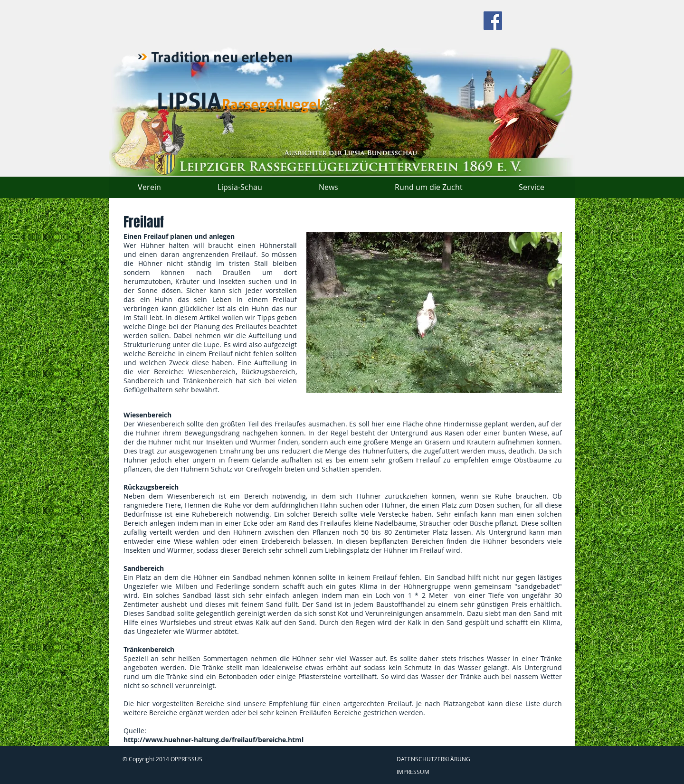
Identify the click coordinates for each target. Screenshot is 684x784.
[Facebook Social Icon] (493, 21)
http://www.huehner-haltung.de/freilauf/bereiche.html (214, 740)
